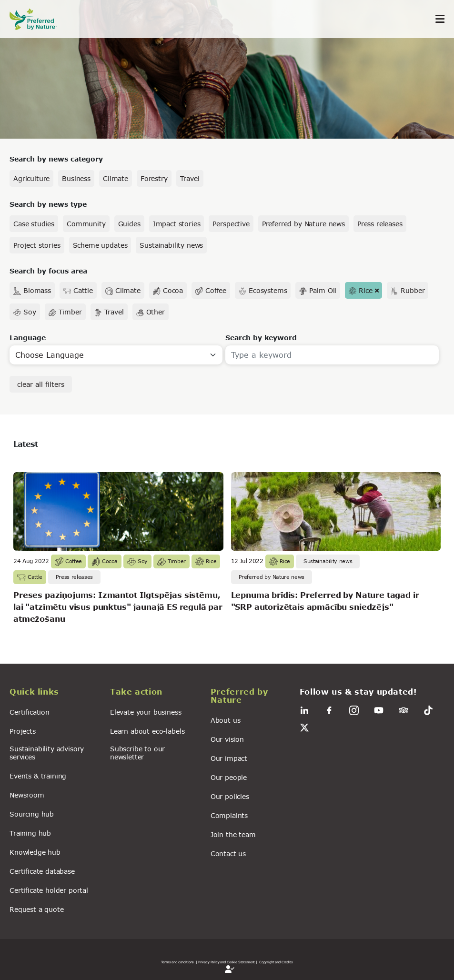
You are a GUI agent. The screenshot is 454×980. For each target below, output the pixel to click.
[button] (54, 693)
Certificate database (42, 871)
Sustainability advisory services (47, 753)
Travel (190, 178)
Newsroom (27, 795)
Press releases (380, 224)
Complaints (229, 815)
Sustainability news (171, 245)
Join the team (233, 834)
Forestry (154, 178)
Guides (129, 224)
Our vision (227, 739)
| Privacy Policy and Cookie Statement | (227, 962)
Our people (229, 777)
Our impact (229, 758)
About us (226, 720)
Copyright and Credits (276, 962)
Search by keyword (261, 338)
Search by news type (48, 204)
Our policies (230, 796)
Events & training (38, 776)
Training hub (30, 833)
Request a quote (37, 909)
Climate (116, 178)
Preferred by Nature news (303, 224)
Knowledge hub (35, 852)
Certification (30, 712)
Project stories (37, 245)
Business (76, 178)
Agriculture (31, 178)
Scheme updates (100, 245)
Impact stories (177, 224)
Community (86, 224)
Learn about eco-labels (147, 731)
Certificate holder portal (49, 890)
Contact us (228, 854)
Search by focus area (48, 271)
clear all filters (41, 384)
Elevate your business (146, 712)
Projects (23, 731)
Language (28, 338)
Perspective (231, 224)
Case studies (34, 224)
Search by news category (56, 159)
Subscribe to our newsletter (137, 753)
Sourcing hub (32, 814)
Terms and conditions (177, 962)
